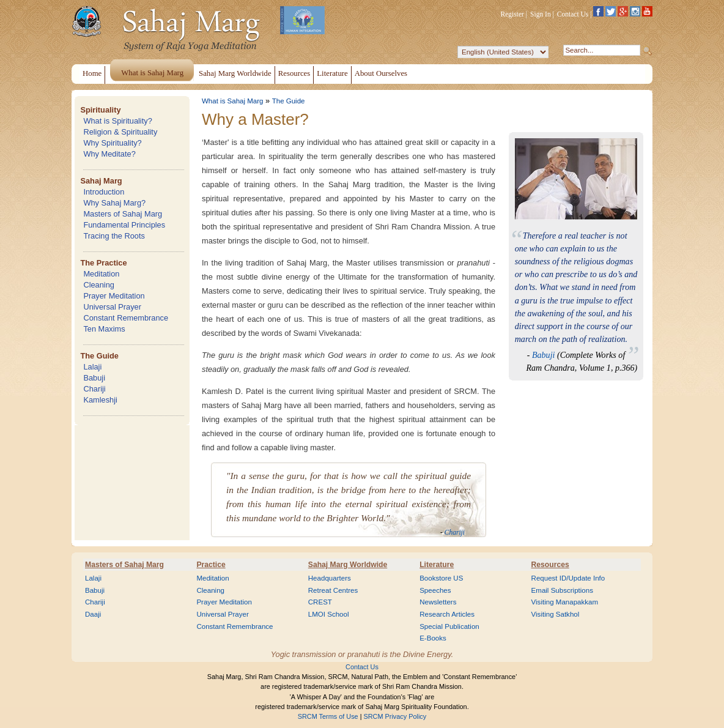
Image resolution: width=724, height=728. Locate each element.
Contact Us (573, 14)
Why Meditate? (109, 154)
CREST (320, 602)
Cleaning (99, 285)
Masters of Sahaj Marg (123, 214)
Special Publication (449, 626)
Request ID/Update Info (568, 578)
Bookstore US (441, 578)
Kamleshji (100, 400)
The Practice (103, 263)
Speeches (435, 590)
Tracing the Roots (114, 236)
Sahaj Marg (101, 181)
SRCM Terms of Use (328, 716)
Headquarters (330, 578)
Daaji (93, 614)
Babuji (94, 378)
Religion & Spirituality (120, 132)
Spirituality (100, 110)
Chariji (94, 389)
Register (512, 14)
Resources (550, 565)
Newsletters (438, 602)
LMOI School (329, 614)
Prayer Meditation (114, 296)
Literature (437, 565)
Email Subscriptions (562, 590)
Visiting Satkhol (556, 614)
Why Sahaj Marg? (114, 203)
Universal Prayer (112, 307)
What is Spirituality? (117, 121)
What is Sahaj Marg (232, 101)
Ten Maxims (104, 329)
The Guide (99, 356)
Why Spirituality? (112, 143)
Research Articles (447, 614)
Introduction (104, 192)
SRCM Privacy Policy (395, 716)
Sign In (541, 14)
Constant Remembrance (126, 318)
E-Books (433, 638)
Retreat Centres (333, 590)
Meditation (101, 274)
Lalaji (92, 367)
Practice (211, 565)
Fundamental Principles (124, 225)
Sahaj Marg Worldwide (348, 565)
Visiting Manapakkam (565, 602)
